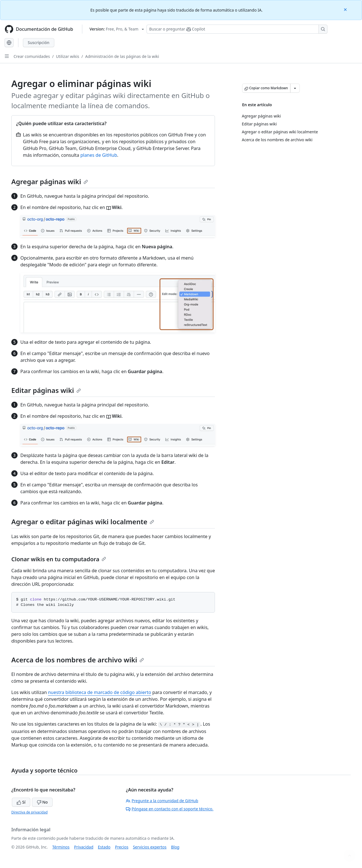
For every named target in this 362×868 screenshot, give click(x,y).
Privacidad (84, 847)
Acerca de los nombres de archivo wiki (78, 660)
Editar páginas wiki (46, 390)
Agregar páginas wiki (50, 181)
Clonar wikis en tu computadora (59, 559)
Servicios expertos (150, 847)
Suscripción (39, 43)
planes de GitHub (99, 155)
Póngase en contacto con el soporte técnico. (170, 809)
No (42, 802)
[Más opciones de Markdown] (295, 88)
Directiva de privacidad (29, 812)
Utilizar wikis (68, 56)
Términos (61, 847)
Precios (122, 847)
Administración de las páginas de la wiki (122, 56)
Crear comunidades (32, 56)
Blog (175, 847)
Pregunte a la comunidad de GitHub (162, 801)
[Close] (346, 9)
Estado (104, 847)
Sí (21, 802)
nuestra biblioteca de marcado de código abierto (100, 692)
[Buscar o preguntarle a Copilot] (237, 29)
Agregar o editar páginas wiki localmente (83, 522)
